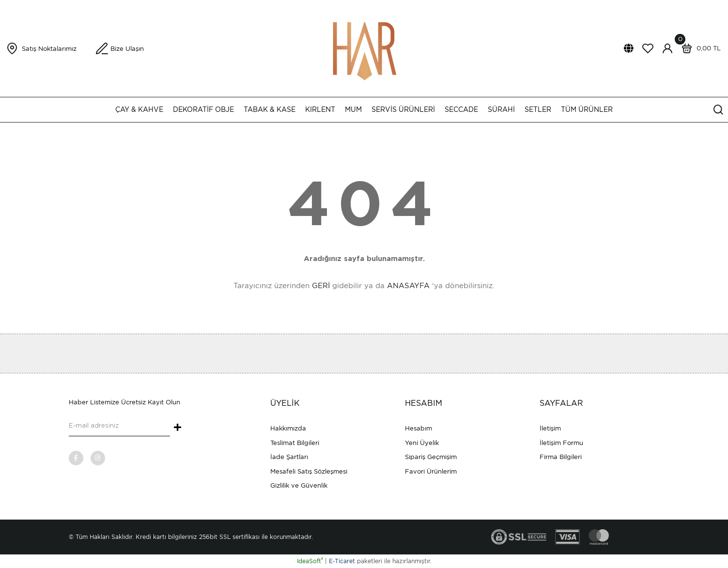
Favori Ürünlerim (431, 471)
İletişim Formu (561, 443)
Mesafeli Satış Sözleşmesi (309, 471)
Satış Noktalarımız (49, 49)
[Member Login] (667, 48)
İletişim (550, 428)
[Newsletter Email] (119, 427)
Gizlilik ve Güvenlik (299, 485)
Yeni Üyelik (422, 443)
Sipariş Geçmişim (431, 457)
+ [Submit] (178, 428)
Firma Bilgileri (561, 457)
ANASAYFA (408, 286)
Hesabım (418, 428)
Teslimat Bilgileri (295, 443)
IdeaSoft (310, 561)
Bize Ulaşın (127, 49)
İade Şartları (289, 457)
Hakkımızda (288, 428)
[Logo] (364, 48)
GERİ (321, 286)
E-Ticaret (342, 561)
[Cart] (699, 48)
